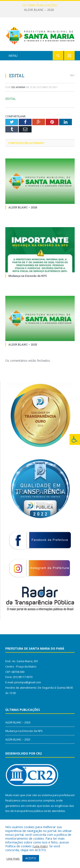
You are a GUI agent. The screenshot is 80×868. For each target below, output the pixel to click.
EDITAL (11, 99)
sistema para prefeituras (58, 795)
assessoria (35, 800)
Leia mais (40, 846)
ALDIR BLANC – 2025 (23, 344)
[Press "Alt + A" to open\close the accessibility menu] (75, 439)
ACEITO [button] (31, 858)
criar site (31, 795)
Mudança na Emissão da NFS (28, 276)
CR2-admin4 (18, 87)
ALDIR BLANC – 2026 (39, 10)
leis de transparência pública (24, 811)
